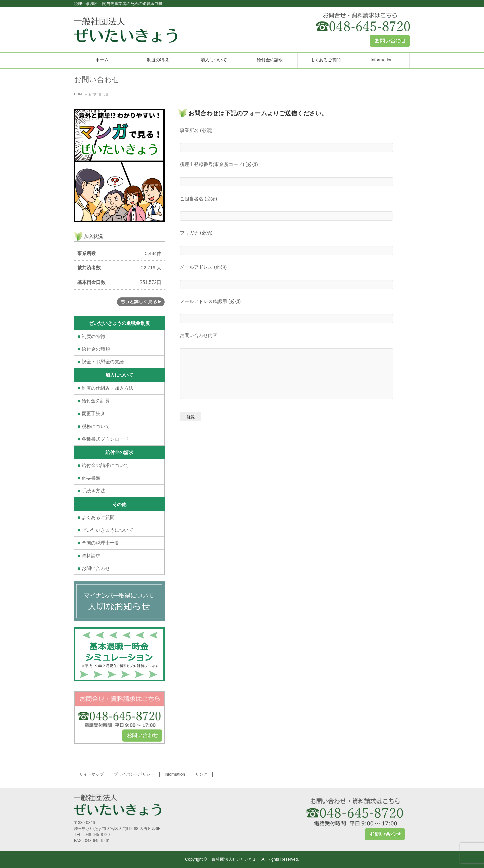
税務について (94, 426)
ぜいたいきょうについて (106, 530)
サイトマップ (91, 774)
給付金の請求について (103, 465)
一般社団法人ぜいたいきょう (234, 859)
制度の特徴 (91, 336)
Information (175, 774)
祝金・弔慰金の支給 (101, 362)
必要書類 (89, 478)
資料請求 (89, 556)
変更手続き (91, 414)
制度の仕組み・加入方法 (106, 388)
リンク (201, 774)
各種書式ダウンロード (103, 439)
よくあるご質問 (96, 517)
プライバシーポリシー (134, 774)
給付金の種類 (94, 349)
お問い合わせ (94, 568)
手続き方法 (91, 491)
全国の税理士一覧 (98, 543)
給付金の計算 (94, 401)
